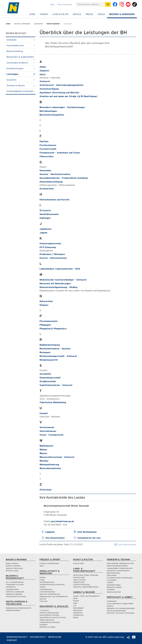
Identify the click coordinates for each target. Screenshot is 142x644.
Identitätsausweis (49, 214)
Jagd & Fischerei (79, 580)
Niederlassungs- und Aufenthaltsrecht (54, 596)
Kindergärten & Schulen (15, 585)
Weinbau (44, 461)
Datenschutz (38, 637)
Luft (75, 606)
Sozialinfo (21, 80)
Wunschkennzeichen (50, 468)
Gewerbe (110, 606)
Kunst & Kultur (79, 563)
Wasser (43, 453)
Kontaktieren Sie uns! (89, 538)
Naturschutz (46, 301)
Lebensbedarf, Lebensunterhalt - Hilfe (60, 269)
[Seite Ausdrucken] (134, 638)
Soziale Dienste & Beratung (50, 622)
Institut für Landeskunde (15, 592)
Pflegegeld (45, 325)
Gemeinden (45, 170)
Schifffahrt (111, 590)
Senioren (43, 599)
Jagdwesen (45, 229)
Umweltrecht (78, 613)
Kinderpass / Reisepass (52, 254)
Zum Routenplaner (87, 532)
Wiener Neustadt (53, 24)
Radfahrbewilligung (50, 345)
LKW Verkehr (112, 580)
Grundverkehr (47, 189)
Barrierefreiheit (17, 637)
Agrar (43, 74)
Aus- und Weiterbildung (15, 582)
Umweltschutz (78, 615)
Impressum (55, 637)
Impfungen (45, 218)
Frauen (42, 580)
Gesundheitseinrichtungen (49, 615)
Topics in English (65, 5)
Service (77, 14)
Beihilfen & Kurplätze (47, 627)
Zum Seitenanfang (125, 545)
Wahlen (43, 450)
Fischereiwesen (48, 145)
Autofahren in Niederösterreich (118, 571)
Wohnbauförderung (49, 465)
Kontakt (12, 640)
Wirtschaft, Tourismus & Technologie (121, 613)
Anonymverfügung (49, 89)
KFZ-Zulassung (48, 247)
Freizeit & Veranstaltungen (49, 563)
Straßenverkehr (48, 381)
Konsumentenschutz (47, 592)
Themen (44, 14)
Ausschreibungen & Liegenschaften (120, 604)
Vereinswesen (47, 427)
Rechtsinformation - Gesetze (55, 349)
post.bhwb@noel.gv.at (62, 521)
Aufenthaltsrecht (21, 45)
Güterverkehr (112, 575)
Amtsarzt (45, 81)
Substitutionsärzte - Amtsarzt (56, 385)
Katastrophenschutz (50, 243)
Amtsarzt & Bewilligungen (49, 613)
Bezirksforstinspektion (52, 115)
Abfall (43, 67)
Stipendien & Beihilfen (14, 594)
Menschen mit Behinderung (50, 594)
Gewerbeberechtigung (51, 182)
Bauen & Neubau (12, 563)
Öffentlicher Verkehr (114, 587)
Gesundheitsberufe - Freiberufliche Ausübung (64, 178)
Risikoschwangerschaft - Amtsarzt (58, 356)
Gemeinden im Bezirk (21, 63)
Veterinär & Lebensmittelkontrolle (86, 587)
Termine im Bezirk (21, 85)
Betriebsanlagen (48, 111)
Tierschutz (43, 601)
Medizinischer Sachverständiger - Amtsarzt (63, 280)
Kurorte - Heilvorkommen (53, 258)
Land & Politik (60, 14)
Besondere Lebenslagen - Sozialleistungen (62, 107)
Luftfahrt (110, 582)
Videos (101, 14)
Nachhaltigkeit (78, 608)
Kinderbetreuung (46, 589)
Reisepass (45, 352)
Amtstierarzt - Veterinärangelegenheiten (61, 85)
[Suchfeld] (91, 4)
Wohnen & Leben (12, 571)
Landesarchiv (11, 587)
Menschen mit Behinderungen (55, 283)
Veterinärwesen (48, 431)
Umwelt (44, 413)
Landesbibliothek (12, 589)
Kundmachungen (21, 68)
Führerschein (46, 156)
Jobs (52, 5)
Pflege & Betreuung (47, 620)
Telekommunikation (13, 610)
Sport (42, 566)
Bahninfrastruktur (114, 573)
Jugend (43, 233)
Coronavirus (44, 610)
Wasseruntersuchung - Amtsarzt (57, 457)
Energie (76, 601)
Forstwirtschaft (48, 149)
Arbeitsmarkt (112, 601)
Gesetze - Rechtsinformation (55, 174)
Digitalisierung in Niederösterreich (19, 608)
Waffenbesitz (46, 446)
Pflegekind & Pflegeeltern (53, 329)
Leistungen (21, 74)
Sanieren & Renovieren (14, 568)
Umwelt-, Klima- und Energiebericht (86, 596)
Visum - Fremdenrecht (51, 435)
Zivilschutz (46, 490)
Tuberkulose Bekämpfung (53, 402)
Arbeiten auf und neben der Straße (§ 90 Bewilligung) (69, 96)
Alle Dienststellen (55, 538)
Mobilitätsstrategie (114, 585)
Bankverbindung (21, 51)
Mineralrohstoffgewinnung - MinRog (58, 287)
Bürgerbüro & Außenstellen (21, 58)
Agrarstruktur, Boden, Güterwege (86, 575)
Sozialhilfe (45, 374)
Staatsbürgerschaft (50, 378)
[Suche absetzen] (108, 4)
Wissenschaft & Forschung (16, 596)
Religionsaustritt (49, 360)
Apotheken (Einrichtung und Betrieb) (59, 93)
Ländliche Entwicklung (81, 585)
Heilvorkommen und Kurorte (54, 200)
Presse (89, 14)
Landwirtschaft (79, 582)
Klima (75, 603)
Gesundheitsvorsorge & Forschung (53, 617)
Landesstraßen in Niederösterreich (120, 568)
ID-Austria (45, 210)
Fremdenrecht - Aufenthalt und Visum (60, 153)
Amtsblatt (21, 40)
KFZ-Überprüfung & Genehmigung (120, 578)
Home (32, 14)
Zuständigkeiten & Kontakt (21, 91)
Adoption (44, 71)
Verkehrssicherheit (114, 592)
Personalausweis (49, 321)
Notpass (44, 305)
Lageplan (50, 532)
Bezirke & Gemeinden (122, 14)
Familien (44, 141)
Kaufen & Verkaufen (13, 566)
